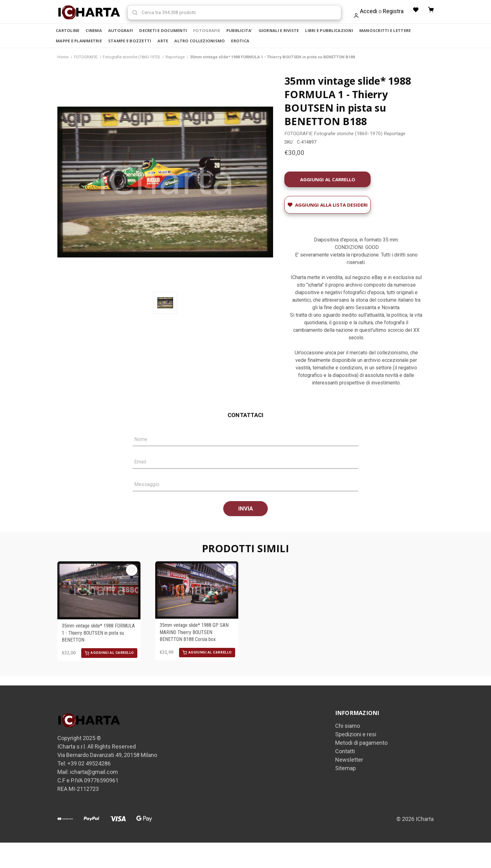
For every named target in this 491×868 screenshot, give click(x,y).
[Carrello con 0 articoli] (430, 10)
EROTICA (240, 41)
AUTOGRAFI (121, 30)
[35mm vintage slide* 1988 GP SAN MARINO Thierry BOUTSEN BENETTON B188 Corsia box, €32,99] (197, 591)
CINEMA (94, 30)
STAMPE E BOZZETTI (130, 41)
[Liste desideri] (415, 10)
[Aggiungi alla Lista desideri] (327, 205)
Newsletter (349, 760)
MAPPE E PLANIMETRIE (79, 41)
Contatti (345, 752)
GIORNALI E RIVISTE (279, 30)
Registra (392, 11)
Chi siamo (348, 726)
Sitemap (346, 769)
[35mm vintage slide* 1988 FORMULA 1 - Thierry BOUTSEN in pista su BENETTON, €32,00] (99, 591)
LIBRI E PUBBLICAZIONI (329, 30)
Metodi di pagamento (361, 743)
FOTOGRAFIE (207, 30)
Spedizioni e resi (356, 735)
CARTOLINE (68, 30)
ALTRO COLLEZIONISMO (200, 41)
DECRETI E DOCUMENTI (163, 30)
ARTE (163, 41)
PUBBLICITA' (239, 30)
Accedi (367, 11)
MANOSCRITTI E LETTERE (385, 30)
